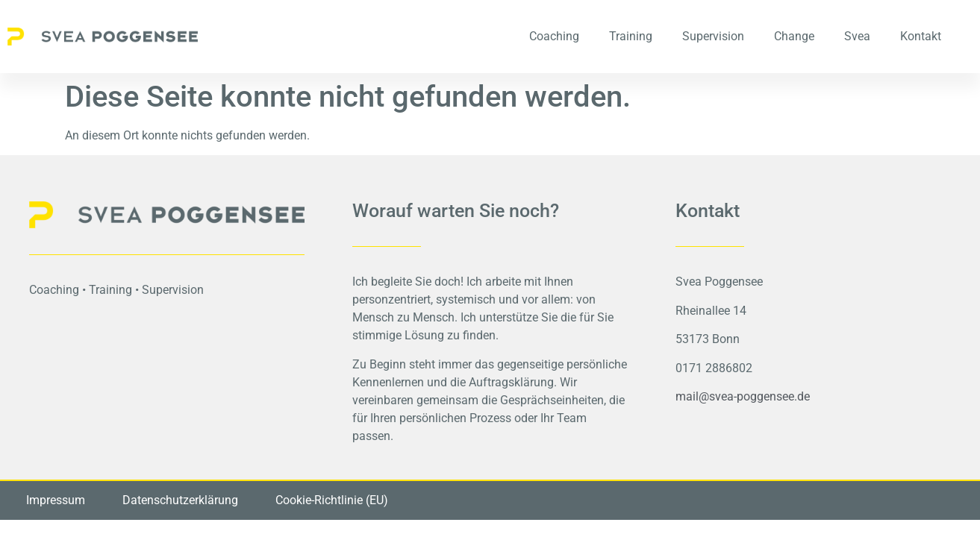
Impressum (56, 500)
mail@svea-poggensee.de (743, 396)
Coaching (554, 36)
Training (631, 36)
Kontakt (921, 36)
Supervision (713, 36)
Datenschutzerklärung (180, 500)
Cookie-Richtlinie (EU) (332, 500)
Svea (857, 36)
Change (794, 36)
